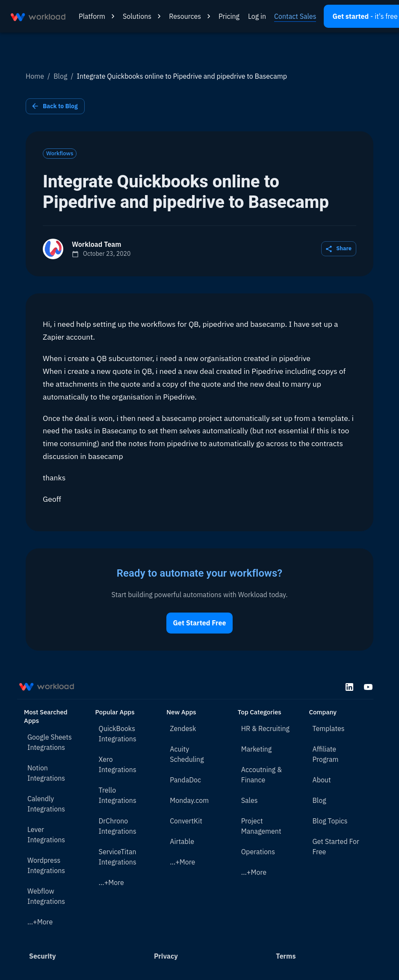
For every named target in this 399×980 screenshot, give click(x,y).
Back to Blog (55, 106)
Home (35, 76)
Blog (60, 76)
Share (339, 249)
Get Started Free (200, 623)
